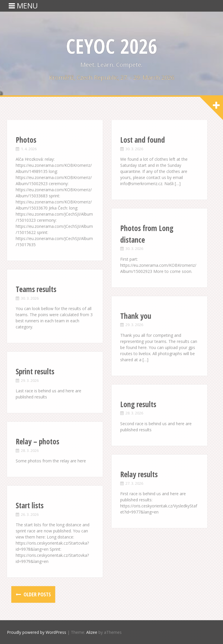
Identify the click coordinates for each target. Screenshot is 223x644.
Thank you (136, 316)
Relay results (139, 474)
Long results (138, 404)
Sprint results (35, 371)
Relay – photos (37, 441)
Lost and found (143, 140)
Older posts (37, 594)
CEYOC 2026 (111, 46)
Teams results (36, 289)
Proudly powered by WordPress (37, 632)
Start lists (30, 505)
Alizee (92, 632)
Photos (26, 140)
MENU (23, 6)
